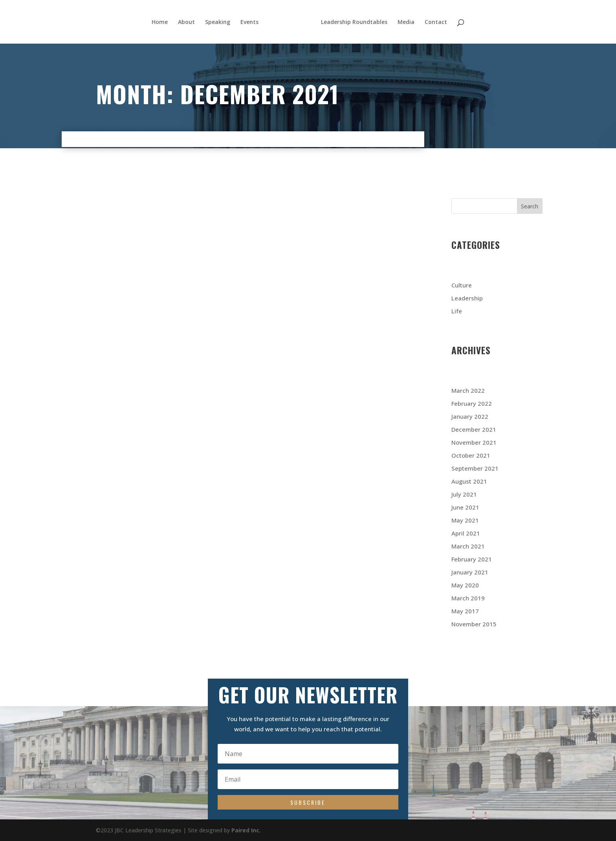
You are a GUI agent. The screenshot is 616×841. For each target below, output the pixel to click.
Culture (462, 285)
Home (159, 22)
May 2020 (465, 585)
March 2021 (468, 546)
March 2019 (468, 598)
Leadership (467, 298)
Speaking (216, 22)
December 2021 (474, 429)
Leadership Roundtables (355, 22)
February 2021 (472, 559)
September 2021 (475, 468)
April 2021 (466, 533)
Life (457, 311)
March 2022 (468, 390)
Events (248, 22)
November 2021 (474, 442)
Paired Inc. (246, 830)
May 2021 (465, 520)
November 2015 (474, 624)
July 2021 (464, 494)
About (185, 22)
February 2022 (472, 403)
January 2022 (470, 416)
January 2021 (470, 572)
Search (530, 206)
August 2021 (469, 481)
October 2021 (471, 455)
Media (407, 22)
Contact (437, 22)
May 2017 (465, 611)
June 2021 (465, 507)
